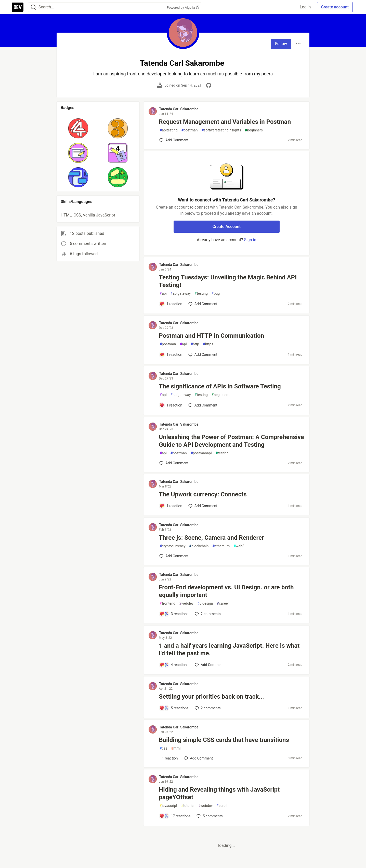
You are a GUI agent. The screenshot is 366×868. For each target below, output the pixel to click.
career (223, 603)
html (176, 748)
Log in (305, 7)
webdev (186, 603)
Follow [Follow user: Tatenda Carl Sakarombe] (281, 44)
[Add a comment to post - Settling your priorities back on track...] (174, 708)
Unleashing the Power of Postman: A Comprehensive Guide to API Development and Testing (231, 441)
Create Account (226, 227)
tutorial (188, 806)
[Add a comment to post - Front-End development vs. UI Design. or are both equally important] (174, 614)
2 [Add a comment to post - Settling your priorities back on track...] (207, 708)
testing (201, 294)
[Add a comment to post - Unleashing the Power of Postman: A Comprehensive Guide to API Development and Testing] (174, 463)
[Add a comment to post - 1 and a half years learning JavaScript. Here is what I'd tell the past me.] (174, 665)
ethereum (221, 546)
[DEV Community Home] (18, 7)
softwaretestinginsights (221, 130)
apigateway (181, 294)
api (163, 294)
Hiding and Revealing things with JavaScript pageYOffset (219, 793)
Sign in (250, 240)
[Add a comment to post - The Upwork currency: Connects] (171, 506)
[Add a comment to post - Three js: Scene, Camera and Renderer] (174, 556)
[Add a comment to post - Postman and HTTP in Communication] (171, 355)
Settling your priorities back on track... (211, 697)
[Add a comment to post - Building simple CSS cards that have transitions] (168, 758)
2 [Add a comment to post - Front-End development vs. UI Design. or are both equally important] (207, 614)
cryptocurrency (172, 546)
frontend (167, 603)
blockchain (199, 546)
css (163, 748)
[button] (78, 128)
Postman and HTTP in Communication (211, 336)
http (195, 344)
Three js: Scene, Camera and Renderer (211, 538)
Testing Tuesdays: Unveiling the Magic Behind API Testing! (228, 281)
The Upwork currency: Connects (203, 494)
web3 (239, 546)
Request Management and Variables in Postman (225, 122)
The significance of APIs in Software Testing (220, 386)
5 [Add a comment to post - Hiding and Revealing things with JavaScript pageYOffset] (209, 816)
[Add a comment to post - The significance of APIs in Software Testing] (171, 405)
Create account (335, 7)
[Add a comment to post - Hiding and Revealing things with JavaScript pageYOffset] (175, 816)
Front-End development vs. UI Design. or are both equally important (226, 591)
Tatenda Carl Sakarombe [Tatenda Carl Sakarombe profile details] (179, 109)
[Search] (33, 7)
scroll (222, 806)
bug (216, 294)
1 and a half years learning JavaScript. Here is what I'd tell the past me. (229, 649)
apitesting (168, 130)
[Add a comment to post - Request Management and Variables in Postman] (174, 140)
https (208, 344)
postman (190, 130)
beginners (254, 130)
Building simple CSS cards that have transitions (224, 740)
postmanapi (201, 453)
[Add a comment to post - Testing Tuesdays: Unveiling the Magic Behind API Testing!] (171, 304)
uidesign (205, 603)
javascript (168, 806)
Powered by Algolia (183, 8)
